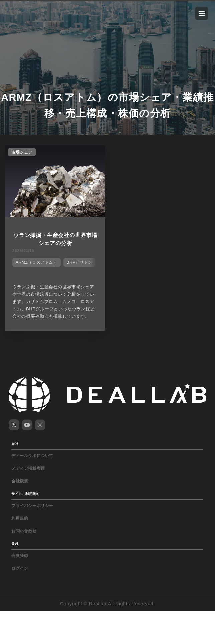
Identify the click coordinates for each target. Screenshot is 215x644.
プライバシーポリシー (32, 506)
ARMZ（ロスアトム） (37, 262)
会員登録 (20, 556)
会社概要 (20, 481)
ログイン (20, 568)
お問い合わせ (24, 531)
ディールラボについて (32, 456)
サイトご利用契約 (25, 494)
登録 (15, 544)
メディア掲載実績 (28, 468)
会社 (15, 444)
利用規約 (20, 518)
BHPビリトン (80, 262)
